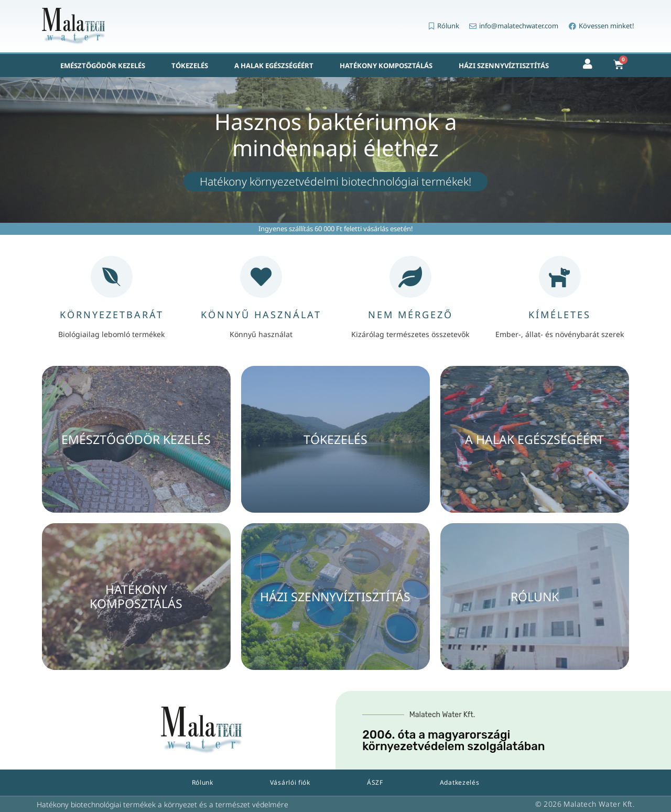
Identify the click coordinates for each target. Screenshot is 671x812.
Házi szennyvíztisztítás (504, 66)
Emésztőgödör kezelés (103, 66)
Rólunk (203, 782)
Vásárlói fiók (290, 782)
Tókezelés (190, 66)
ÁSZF (375, 782)
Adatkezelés (460, 782)
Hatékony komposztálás (386, 66)
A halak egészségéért (274, 66)
